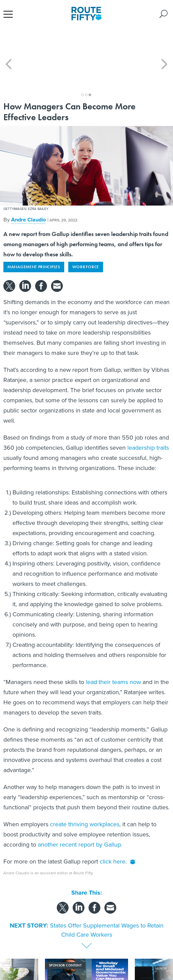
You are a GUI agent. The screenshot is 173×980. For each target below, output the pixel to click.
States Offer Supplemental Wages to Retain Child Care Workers (107, 900)
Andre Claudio (29, 189)
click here (113, 831)
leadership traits (148, 417)
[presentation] (9, 952)
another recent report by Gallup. (80, 814)
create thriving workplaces (85, 794)
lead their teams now (113, 652)
